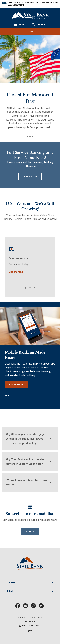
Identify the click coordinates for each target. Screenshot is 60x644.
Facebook (18, 607)
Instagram (34, 607)
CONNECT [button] (12, 583)
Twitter (42, 607)
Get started (16, 272)
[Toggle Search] (39, 24)
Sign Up (30, 532)
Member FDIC (30, 621)
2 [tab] (30, 136)
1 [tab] (27, 136)
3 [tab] (33, 136)
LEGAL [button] (10, 591)
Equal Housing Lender (32, 626)
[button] (30, 439)
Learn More (30, 177)
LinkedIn (26, 607)
